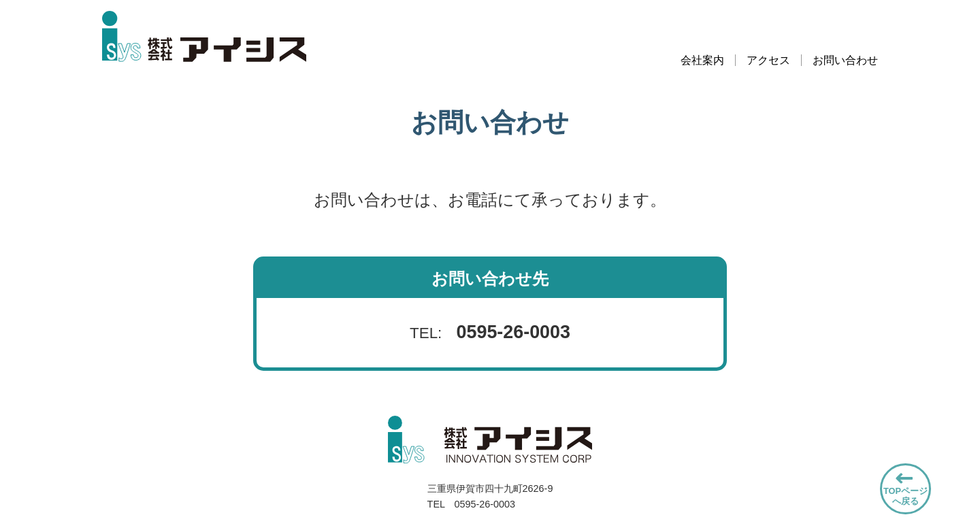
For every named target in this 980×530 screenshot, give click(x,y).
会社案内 (702, 60)
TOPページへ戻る (905, 496)
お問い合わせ (845, 60)
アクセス (768, 60)
